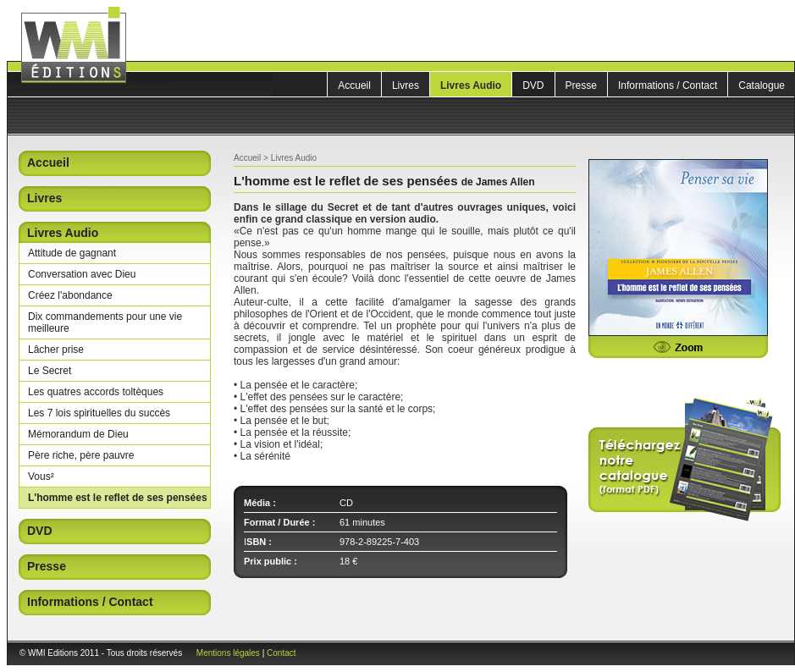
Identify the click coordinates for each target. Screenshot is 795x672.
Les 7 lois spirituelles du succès (99, 413)
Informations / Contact (668, 85)
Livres (406, 85)
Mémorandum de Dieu (78, 434)
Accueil (354, 85)
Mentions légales (228, 653)
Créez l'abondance (70, 295)
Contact (281, 653)
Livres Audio (471, 85)
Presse (581, 85)
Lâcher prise (56, 350)
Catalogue (762, 85)
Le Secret (50, 371)
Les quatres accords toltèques (96, 392)
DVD (533, 85)
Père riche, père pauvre (81, 455)
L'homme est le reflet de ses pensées (118, 498)
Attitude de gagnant (72, 253)
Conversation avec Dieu (82, 274)
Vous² (41, 476)
